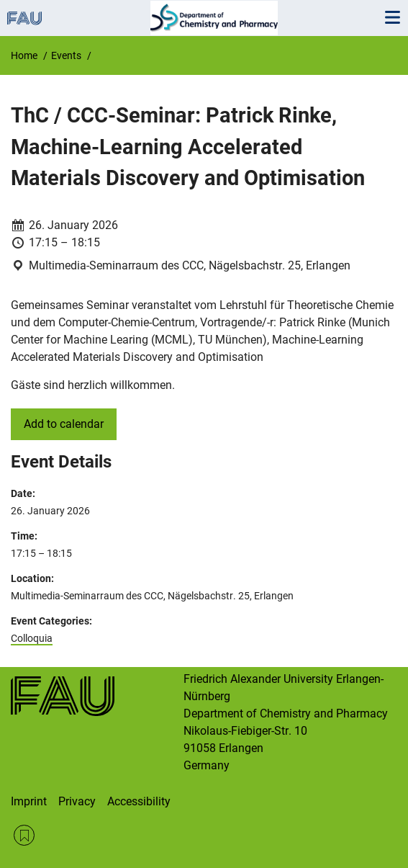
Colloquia (32, 638)
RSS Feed (24, 835)
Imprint (29, 801)
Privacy (77, 801)
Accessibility (139, 801)
